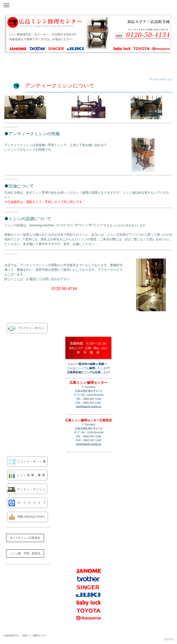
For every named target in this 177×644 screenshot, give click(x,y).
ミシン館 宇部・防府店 (25, 553)
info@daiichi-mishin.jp (88, 407)
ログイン (169, 639)
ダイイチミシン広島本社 (25, 538)
